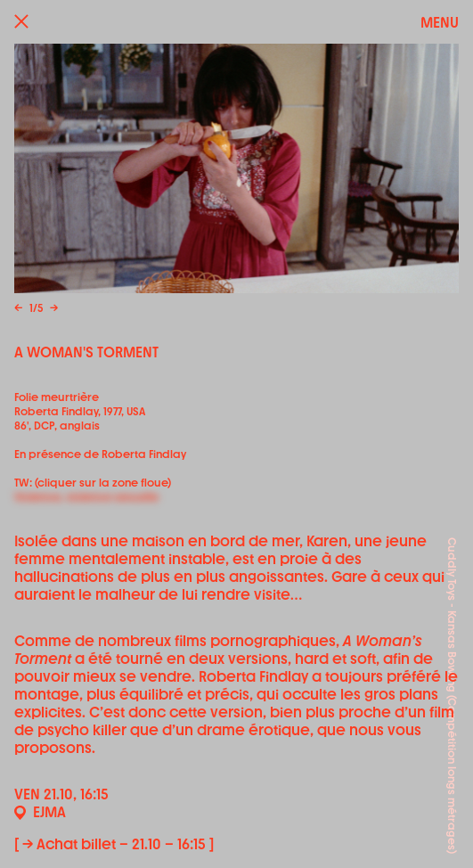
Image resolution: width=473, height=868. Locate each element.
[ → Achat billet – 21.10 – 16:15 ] (114, 844)
